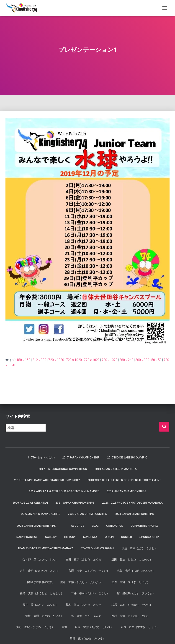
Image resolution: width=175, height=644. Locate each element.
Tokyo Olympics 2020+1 (98, 548)
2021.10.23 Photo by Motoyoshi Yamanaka (132, 503)
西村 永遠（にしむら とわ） (131, 616)
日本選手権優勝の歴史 (39, 582)
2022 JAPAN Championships (41, 514)
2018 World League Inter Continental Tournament (124, 480)
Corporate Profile (144, 526)
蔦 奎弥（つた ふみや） (87, 616)
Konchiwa (90, 537)
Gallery (51, 537)
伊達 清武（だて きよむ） (139, 548)
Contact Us (115, 526)
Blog (95, 526)
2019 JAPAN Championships (127, 491)
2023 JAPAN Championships (87, 514)
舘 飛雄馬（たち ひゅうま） (136, 593)
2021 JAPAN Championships (75, 503)
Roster (127, 537)
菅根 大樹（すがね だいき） (44, 616)
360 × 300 (142, 360)
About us (78, 526)
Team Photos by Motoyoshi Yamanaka (46, 548)
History (70, 537)
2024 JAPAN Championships (134, 514)
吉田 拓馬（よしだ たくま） (85, 560)
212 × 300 (39, 360)
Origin (109, 537)
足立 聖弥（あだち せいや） (94, 627)
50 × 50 (156, 360)
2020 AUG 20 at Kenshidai (30, 503)
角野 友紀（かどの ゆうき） (35, 627)
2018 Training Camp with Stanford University (47, 480)
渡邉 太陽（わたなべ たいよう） (82, 582)
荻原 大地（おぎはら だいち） (132, 605)
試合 (65, 627)
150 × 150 (23, 360)
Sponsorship (149, 537)
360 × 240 (126, 360)
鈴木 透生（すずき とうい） (140, 627)
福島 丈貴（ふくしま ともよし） (42, 593)
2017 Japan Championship (81, 458)
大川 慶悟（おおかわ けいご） (40, 571)
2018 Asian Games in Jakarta (116, 469)
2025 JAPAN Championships (36, 526)
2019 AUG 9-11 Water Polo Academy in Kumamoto (64, 491)
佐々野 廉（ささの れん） (40, 560)
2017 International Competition (63, 469)
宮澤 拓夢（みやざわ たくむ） (89, 571)
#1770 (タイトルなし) (41, 458)
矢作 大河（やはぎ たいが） (131, 582)
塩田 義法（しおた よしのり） (132, 560)
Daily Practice (27, 537)
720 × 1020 (56, 360)
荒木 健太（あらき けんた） (85, 605)
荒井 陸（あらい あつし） (40, 605)
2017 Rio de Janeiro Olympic (127, 458)
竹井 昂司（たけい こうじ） (90, 593)
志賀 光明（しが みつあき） (136, 571)
